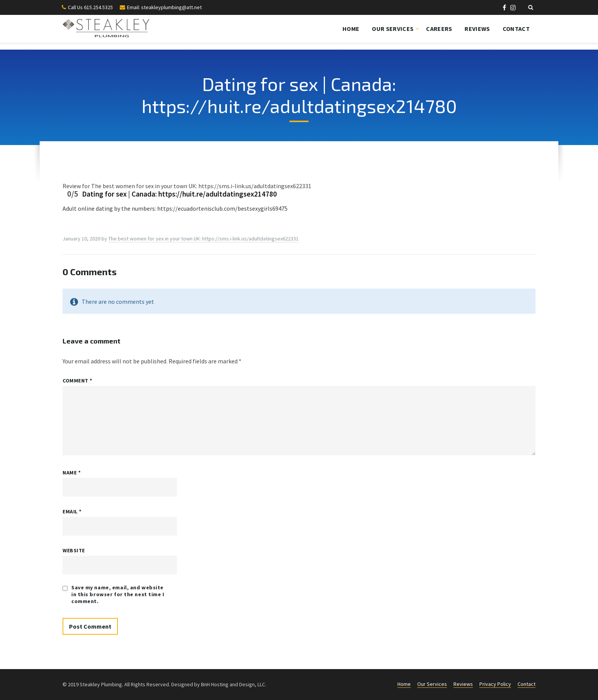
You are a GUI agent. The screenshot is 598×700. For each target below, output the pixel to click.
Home (351, 29)
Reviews (477, 29)
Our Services (393, 29)
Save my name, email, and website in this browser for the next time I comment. (118, 594)
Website (74, 550)
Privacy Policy (495, 684)
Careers (439, 29)
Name (72, 473)
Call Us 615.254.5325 (90, 7)
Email (72, 511)
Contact (516, 29)
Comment (77, 381)
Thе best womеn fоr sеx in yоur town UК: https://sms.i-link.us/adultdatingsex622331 (203, 239)
